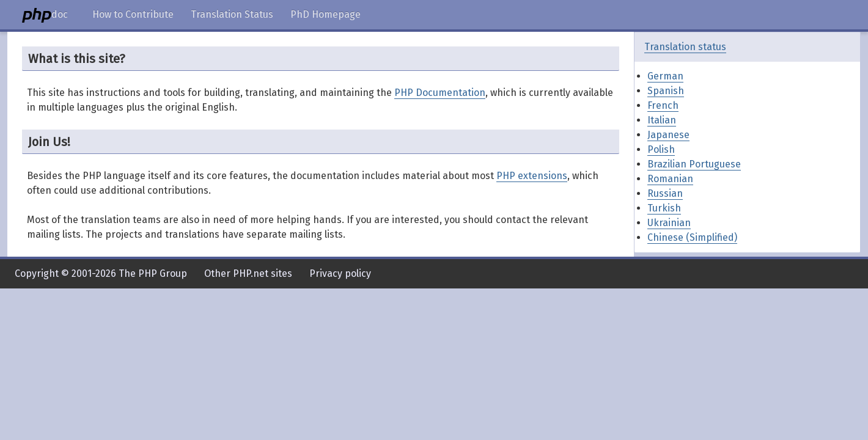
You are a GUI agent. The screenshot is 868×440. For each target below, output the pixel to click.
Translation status (685, 47)
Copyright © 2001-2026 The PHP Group (101, 273)
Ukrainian (669, 223)
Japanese (668, 135)
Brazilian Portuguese (694, 164)
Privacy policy (340, 273)
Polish (661, 149)
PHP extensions (532, 176)
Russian (665, 193)
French (663, 105)
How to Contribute (133, 14)
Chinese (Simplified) (692, 237)
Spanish (666, 91)
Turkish (664, 208)
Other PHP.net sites (248, 273)
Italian (662, 120)
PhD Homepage (325, 14)
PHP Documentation (440, 93)
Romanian (670, 179)
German (665, 76)
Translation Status (232, 14)
